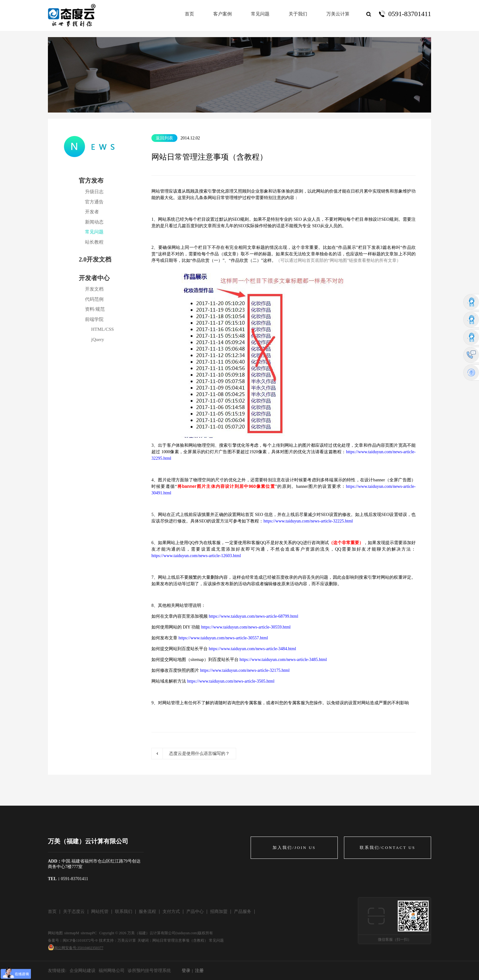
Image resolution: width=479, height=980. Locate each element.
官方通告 (94, 202)
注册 (199, 971)
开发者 (92, 212)
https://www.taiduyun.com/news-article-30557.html (223, 638)
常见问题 (94, 232)
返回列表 (164, 138)
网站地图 (55, 933)
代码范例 (94, 299)
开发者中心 (94, 278)
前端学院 (94, 319)
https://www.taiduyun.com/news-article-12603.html (197, 556)
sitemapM (72, 933)
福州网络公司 (112, 971)
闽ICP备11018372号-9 (80, 940)
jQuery (98, 339)
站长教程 (94, 242)
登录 (186, 971)
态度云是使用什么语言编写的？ (199, 754)
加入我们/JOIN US (294, 848)
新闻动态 (94, 222)
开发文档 (94, 289)
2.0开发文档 (95, 259)
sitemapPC (89, 933)
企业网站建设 (83, 971)
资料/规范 (95, 309)
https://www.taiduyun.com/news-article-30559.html (246, 627)
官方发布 (91, 181)
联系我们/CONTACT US (388, 848)
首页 (189, 14)
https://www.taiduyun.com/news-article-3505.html (231, 681)
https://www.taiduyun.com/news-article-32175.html (245, 670)
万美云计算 (127, 940)
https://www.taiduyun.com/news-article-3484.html (253, 649)
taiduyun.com (187, 933)
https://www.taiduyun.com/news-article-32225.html (308, 521)
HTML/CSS (102, 329)
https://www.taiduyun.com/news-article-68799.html (254, 616)
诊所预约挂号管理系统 (149, 971)
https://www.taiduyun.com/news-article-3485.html (283, 660)
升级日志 (94, 192)
